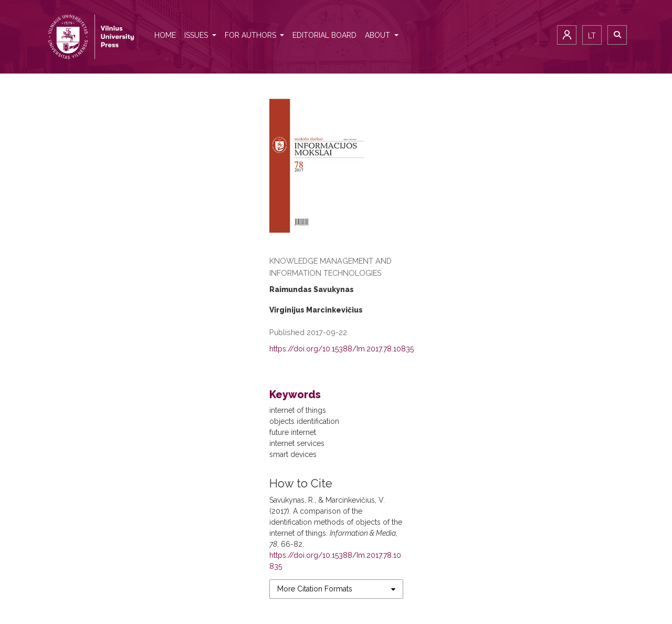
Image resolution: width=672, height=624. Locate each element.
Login (567, 35)
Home (165, 35)
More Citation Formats (315, 589)
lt (592, 36)
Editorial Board (324, 35)
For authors (251, 35)
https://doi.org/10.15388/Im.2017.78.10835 (342, 349)
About (379, 35)
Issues (197, 35)
